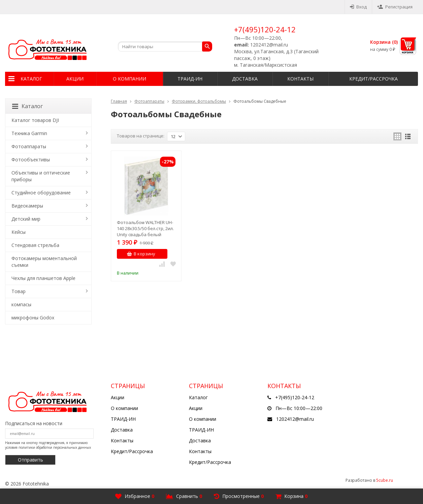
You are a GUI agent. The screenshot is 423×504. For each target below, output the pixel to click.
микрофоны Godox (33, 318)
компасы (21, 304)
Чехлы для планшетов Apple (43, 278)
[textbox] (165, 46)
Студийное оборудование (41, 193)
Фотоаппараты (149, 101)
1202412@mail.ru (295, 419)
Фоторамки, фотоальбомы (199, 101)
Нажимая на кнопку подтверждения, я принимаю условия (48, 445)
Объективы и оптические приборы (41, 176)
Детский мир (26, 219)
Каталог (31, 79)
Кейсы (19, 232)
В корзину (141, 254)
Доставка (245, 79)
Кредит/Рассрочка (373, 79)
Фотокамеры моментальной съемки (44, 262)
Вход (358, 7)
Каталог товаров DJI (35, 120)
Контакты (300, 79)
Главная (119, 101)
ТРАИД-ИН (190, 79)
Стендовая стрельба (35, 245)
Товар (19, 291)
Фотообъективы (31, 160)
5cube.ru (385, 480)
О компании (129, 79)
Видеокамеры (27, 206)
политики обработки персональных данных (55, 447)
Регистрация (395, 7)
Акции (75, 79)
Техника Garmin (29, 133)
